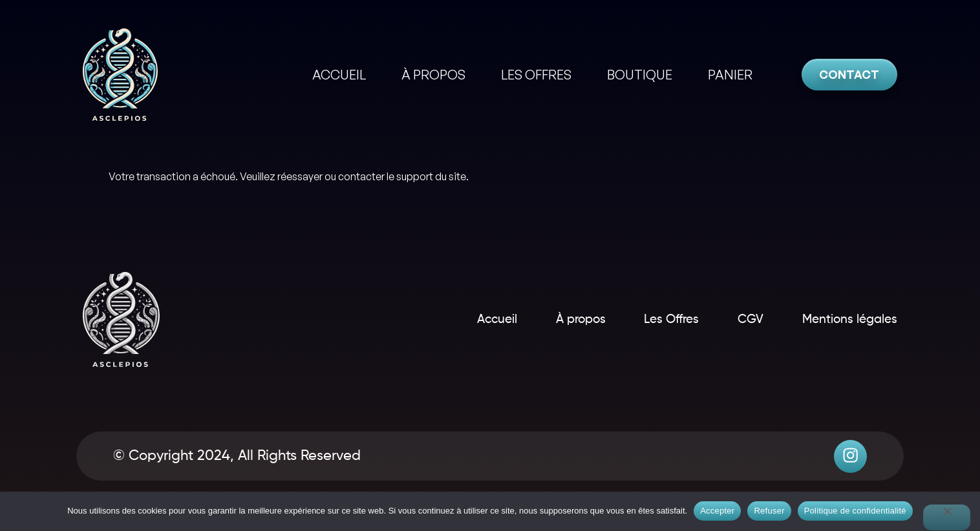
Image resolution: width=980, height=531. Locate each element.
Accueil (455, 319)
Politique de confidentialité (855, 511)
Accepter (717, 511)
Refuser (769, 511)
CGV (738, 319)
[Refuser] (947, 517)
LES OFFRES (536, 75)
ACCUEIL (339, 75)
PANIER (730, 75)
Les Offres (650, 319)
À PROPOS (433, 75)
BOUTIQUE (640, 75)
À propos (549, 319)
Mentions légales (847, 319)
